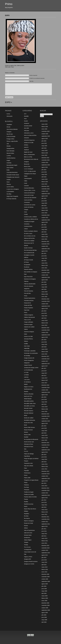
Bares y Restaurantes (29, 154)
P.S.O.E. (26, 451)
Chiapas (26, 210)
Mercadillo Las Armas (29, 406)
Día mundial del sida (29, 253)
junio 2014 (44, 457)
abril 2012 (44, 507)
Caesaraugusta (28, 178)
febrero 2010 (45, 569)
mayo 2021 (44, 258)
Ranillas (26, 502)
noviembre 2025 (46, 131)
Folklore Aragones (29, 315)
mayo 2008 (44, 620)
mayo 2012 (44, 505)
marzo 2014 (44, 464)
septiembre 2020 (46, 277)
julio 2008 (44, 615)
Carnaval (26, 186)
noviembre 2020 (46, 273)
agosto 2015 (45, 423)
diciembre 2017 (45, 356)
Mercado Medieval (29, 413)
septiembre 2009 (46, 581)
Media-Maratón (28, 399)
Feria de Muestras (29, 291)
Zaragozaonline (10, 148)
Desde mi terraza (28, 248)
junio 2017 (44, 371)
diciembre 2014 (45, 443)
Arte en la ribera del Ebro (30, 135)
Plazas (26, 482)
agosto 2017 (45, 366)
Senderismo (27, 538)
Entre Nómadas (10, 151)
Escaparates (27, 265)
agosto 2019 (45, 309)
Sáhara (26, 528)
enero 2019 (44, 325)
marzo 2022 (44, 234)
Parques (26, 461)
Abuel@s (26, 116)
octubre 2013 (45, 476)
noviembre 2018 (46, 330)
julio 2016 (44, 397)
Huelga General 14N (29, 358)
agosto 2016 (45, 395)
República (27, 514)
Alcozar (8, 127)
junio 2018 (44, 342)
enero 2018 (44, 354)
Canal (26, 183)
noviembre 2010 (46, 548)
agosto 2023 (45, 196)
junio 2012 (44, 502)
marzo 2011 (44, 538)
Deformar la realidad (29, 241)
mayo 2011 (44, 534)
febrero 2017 (45, 380)
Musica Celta (27, 435)
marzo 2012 (44, 510)
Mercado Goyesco (29, 411)
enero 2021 (44, 268)
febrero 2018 (45, 352)
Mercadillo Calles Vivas (30, 403)
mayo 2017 (44, 373)
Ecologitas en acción (29, 255)
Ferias (26, 296)
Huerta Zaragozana (29, 360)
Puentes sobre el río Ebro (30, 497)
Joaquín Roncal (28, 365)
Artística (26, 145)
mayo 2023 (44, 203)
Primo (9, 4)
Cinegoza (9, 132)
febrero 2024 (45, 182)
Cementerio (27, 202)
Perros (26, 475)
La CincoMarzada (28, 370)
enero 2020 (44, 297)
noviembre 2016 (46, 388)
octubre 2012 (45, 493)
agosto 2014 (45, 452)
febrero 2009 (45, 598)
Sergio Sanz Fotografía (12, 196)
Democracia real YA (29, 243)
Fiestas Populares (29, 308)
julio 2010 (44, 557)
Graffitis (26, 344)
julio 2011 (44, 529)
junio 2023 (44, 201)
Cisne (25, 212)
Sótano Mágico (28, 540)
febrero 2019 (45, 323)
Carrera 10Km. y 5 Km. (30, 190)
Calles (26, 181)
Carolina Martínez (11, 158)
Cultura (26, 229)
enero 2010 (44, 572)
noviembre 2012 (46, 490)
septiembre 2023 (46, 194)
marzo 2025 (44, 151)
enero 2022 (44, 239)
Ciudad (26, 214)
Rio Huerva (27, 518)
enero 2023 (44, 213)
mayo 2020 (44, 287)
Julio (8, 144)
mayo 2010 (44, 562)
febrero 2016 (45, 409)
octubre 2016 (45, 390)
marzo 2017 (44, 378)
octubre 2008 (45, 608)
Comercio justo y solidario (30, 217)
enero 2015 (44, 440)
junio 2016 (44, 399)
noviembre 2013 (46, 474)
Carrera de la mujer (29, 195)
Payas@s (26, 471)
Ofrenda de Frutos (29, 447)
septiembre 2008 (46, 610)
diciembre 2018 (45, 328)
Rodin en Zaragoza (29, 521)
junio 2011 (44, 531)
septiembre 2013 (46, 478)
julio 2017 (44, 368)
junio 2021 (44, 256)
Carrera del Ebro (28, 200)
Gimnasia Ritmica (28, 339)
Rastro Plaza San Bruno (30, 509)
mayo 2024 (44, 174)
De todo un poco (28, 233)
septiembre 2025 (46, 136)
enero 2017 (44, 383)
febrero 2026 (45, 127)
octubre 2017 (45, 361)
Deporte (26, 245)
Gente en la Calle (28, 336)
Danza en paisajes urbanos (31, 231)
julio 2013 (44, 483)
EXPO (7, 15)
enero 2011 (44, 543)
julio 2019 (44, 311)
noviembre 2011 (46, 519)
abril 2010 (44, 565)
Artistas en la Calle (29, 143)
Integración (27, 363)
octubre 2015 (45, 419)
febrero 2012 (45, 512)
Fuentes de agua (28, 324)
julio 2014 (44, 455)
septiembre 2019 (46, 306)
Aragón (8, 160)
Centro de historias (29, 207)
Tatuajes (26, 542)
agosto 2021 (45, 251)
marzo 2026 (44, 124)
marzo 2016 (44, 407)
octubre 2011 (45, 522)
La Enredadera (10, 192)
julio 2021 (44, 253)
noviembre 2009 (46, 577)
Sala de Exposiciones (29, 530)
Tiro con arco (27, 547)
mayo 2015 (44, 431)
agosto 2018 (45, 337)
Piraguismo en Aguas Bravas (31, 480)
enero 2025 (44, 155)
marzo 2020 (44, 292)
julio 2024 (44, 170)
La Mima (9, 156)
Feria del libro (27, 293)
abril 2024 (44, 177)
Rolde (8, 170)
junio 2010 (44, 560)
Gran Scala (27, 346)
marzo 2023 (44, 208)
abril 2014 (44, 462)
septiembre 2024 (46, 165)
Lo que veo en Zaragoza (13, 189)
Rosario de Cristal (28, 523)
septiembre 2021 (46, 249)
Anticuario (27, 131)
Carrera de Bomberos (29, 193)
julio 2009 (44, 586)
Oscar (8, 182)
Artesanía (26, 138)
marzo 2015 (44, 435)
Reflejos (26, 511)
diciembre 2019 (45, 299)
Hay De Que (10, 134)
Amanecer (27, 123)
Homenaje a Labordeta (30, 351)
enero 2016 (44, 411)
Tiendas (26, 545)
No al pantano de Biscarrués (31, 439)
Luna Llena (27, 380)
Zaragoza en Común (29, 564)
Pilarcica (9, 184)
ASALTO (26, 147)
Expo (13, 67)
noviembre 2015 (46, 416)
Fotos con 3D (27, 320)
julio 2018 (44, 340)
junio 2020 (44, 285)
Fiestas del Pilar (28, 305)
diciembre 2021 (45, 241)
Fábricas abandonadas (30, 284)
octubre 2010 (45, 550)
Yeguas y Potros (28, 557)
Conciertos (27, 224)
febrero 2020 (45, 294)
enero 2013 (44, 486)
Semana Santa (28, 535)
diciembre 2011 (45, 517)
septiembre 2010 (46, 553)
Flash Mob (27, 310)
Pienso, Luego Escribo (12, 141)
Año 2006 (26, 128)
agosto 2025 (45, 139)
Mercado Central (28, 408)
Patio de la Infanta (29, 466)
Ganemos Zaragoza (29, 332)
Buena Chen (27, 166)
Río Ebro (26, 516)
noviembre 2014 (46, 445)
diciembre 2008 (45, 603)
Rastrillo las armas (29, 504)
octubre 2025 (45, 134)
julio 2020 (44, 282)
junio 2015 (44, 428)
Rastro (26, 506)
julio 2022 (44, 225)
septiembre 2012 (46, 495)
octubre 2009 (45, 579)
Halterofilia (27, 348)
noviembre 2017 (46, 359)
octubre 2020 (45, 275)
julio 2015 (44, 426)
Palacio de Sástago (29, 454)
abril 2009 (44, 593)
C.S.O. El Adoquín (29, 169)
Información (9, 116)
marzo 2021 (44, 263)
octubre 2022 (45, 218)
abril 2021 (44, 261)
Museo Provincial (28, 430)
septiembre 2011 (46, 524)
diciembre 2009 (45, 574)
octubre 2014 (45, 447)
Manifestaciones (28, 389)
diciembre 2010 (45, 546)
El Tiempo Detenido (11, 199)
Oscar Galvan (10, 168)
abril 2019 (44, 318)
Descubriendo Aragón (12, 165)
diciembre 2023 (45, 186)
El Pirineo (26, 262)
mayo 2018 (44, 344)
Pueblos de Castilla (29, 494)
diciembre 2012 (45, 488)
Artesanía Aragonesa (29, 140)
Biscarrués (27, 164)
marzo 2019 (44, 320)
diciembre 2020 (45, 270)
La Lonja (26, 372)
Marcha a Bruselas (29, 394)
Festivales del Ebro (29, 301)
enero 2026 (44, 129)
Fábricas (26, 281)
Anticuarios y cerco (29, 133)
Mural (25, 425)
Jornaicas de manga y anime (31, 368)
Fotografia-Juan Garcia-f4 (13, 177)
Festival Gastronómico (30, 298)
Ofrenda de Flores (29, 444)
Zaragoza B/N (27, 559)
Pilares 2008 (27, 478)
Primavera (27, 490)
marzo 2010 (44, 567)
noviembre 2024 (46, 160)
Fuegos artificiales (29, 322)
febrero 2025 (45, 153)
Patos (25, 468)
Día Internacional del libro (30, 250)
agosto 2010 (45, 555)
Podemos (26, 485)
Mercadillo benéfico (29, 401)
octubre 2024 (45, 162)
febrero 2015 (45, 438)
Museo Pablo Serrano (29, 427)
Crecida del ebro (28, 226)
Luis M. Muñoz (10, 187)
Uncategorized (28, 550)
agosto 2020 (45, 280)
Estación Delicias (28, 269)
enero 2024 (44, 184)
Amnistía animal (28, 126)
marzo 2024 (44, 179)
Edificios (26, 257)
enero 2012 (44, 514)
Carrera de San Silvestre (30, 198)
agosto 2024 (45, 167)
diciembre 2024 (45, 158)
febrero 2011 (45, 541)
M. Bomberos (27, 382)
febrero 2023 (45, 210)
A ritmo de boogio (11, 136)
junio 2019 (44, 313)
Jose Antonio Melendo (12, 129)
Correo (8, 114)
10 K (25, 114)
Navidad (26, 437)
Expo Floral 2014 (28, 277)
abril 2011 (44, 536)
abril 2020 (44, 289)
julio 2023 (44, 198)
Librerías (26, 377)
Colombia (9, 163)
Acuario (26, 121)
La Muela (26, 375)
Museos (26, 432)
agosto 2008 (45, 613)
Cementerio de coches (30, 205)
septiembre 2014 (46, 450)
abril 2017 (44, 376)
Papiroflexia (27, 456)
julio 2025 (44, 141)
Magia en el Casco (29, 387)
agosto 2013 (45, 481)
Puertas (26, 499)
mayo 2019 (44, 316)
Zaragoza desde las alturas (31, 561)
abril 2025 (44, 148)
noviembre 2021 (46, 244)
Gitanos (26, 341)
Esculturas (27, 267)
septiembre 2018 (46, 335)
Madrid (26, 384)
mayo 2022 (44, 230)
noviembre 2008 (46, 605)
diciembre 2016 (45, 385)
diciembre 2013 (45, 471)
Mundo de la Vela (28, 423)
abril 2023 (44, 206)
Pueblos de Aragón (29, 492)
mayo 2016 (44, 402)
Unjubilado (9, 124)
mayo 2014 (44, 459)
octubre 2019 (45, 304)
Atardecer (26, 150)
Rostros (26, 526)
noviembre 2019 (46, 301)
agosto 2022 (45, 222)
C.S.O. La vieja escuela (30, 171)
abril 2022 (44, 232)
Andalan (9, 180)
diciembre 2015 (45, 414)
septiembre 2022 (46, 220)
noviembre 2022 (46, 215)
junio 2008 (44, 617)
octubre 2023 (45, 191)
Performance (27, 473)
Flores (26, 313)
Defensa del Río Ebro (29, 238)
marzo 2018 (44, 349)
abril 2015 (44, 433)
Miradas (9, 146)
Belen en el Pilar (28, 157)
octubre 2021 (45, 246)
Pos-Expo (26, 487)
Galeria (26, 329)
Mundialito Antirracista (30, 420)
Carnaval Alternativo (29, 188)
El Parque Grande (29, 260)
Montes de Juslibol (29, 418)
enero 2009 (44, 601)
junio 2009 (44, 589)
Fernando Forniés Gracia (13, 175)
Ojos (25, 449)
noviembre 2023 (46, 189)
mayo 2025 (44, 146)
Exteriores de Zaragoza (30, 279)
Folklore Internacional (29, 317)
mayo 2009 (44, 591)
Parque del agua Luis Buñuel (31, 459)
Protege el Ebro (10, 139)
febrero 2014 (45, 467)
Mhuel (26, 415)
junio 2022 (44, 227)
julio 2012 (44, 500)
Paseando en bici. (28, 463)
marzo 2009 (44, 596)
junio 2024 (44, 172)
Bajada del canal (28, 152)
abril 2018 (44, 347)
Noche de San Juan (29, 442)
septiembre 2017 (46, 364)
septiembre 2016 (46, 392)
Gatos (26, 334)
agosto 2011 (45, 526)
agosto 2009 (45, 584)
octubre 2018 (45, 332)
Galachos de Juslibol (29, 327)
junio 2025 (44, 143)
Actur (25, 119)
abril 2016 (44, 404)
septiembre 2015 (46, 421)
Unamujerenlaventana (12, 172)
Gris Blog (9, 194)
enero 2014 (44, 469)
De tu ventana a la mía (30, 236)
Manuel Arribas (10, 153)
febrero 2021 (45, 265)
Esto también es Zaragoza (31, 272)
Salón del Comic (28, 533)
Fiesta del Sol (27, 303)
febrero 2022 (45, 237)
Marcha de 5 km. (28, 396)
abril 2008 (44, 622)
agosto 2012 (45, 498)
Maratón (26, 392)
